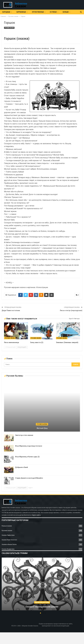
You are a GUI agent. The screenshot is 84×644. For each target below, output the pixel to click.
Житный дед (42, 428)
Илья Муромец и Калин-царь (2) (27, 457)
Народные (6, 12)
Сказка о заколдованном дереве (42, 607)
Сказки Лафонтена (8, 535)
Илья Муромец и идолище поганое (29, 446)
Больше (66, 12)
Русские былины (42, 424)
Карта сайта (36, 515)
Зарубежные (21, 12)
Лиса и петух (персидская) (71, 310)
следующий (22, 347)
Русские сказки (9, 28)
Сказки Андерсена (8, 549)
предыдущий (10, 347)
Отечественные (38, 12)
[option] (42, 585)
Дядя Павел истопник (11, 310)
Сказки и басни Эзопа (9, 544)
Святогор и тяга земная (24, 435)
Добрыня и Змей (21, 467)
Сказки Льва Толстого (9, 540)
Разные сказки (7, 526)
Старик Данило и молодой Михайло (29, 478)
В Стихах (53, 12)
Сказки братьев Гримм (42, 602)
